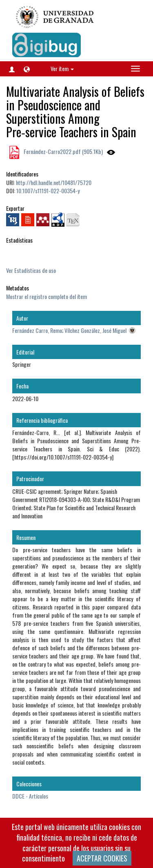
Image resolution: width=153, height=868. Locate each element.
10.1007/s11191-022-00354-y (48, 191)
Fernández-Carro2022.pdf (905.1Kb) (63, 151)
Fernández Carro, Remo (37, 330)
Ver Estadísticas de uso (31, 270)
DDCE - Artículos (30, 796)
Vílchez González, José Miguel (95, 330)
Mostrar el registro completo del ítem (47, 296)
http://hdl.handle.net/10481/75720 (54, 182)
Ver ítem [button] (62, 68)
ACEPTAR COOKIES (102, 858)
